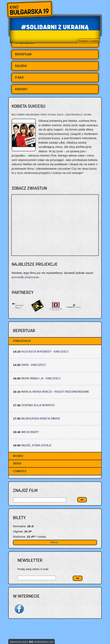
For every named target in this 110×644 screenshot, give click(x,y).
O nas (19, 77)
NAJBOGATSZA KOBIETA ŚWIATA (41, 418)
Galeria (21, 66)
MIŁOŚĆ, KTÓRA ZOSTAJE (36, 445)
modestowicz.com (42, 642)
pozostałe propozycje (25, 277)
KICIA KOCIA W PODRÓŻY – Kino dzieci (45, 352)
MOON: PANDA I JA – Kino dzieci (41, 378)
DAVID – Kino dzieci (34, 365)
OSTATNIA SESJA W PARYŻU (38, 405)
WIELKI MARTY (30, 432)
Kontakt (21, 89)
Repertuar (23, 54)
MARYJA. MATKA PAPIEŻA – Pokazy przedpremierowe (55, 392)
